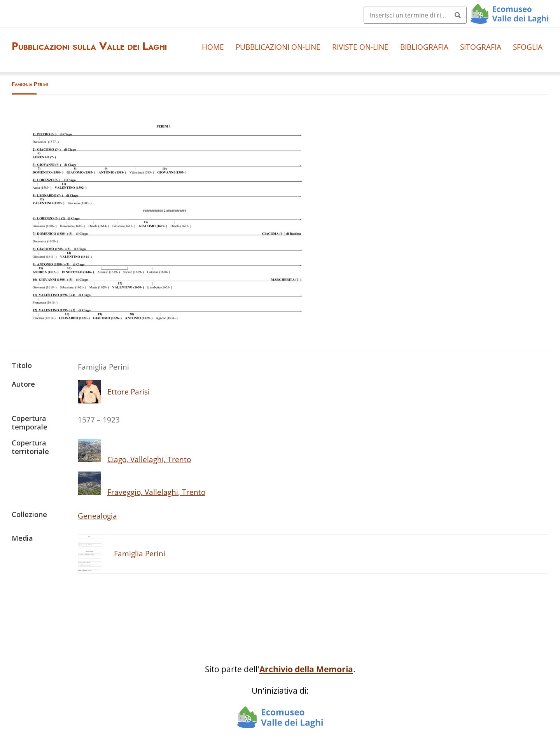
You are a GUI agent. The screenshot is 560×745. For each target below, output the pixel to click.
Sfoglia (528, 47)
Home (213, 47)
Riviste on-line (360, 47)
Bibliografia (424, 47)
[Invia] (458, 15)
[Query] (415, 15)
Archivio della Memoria (306, 669)
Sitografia (481, 47)
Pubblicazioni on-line (278, 47)
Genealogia (97, 516)
